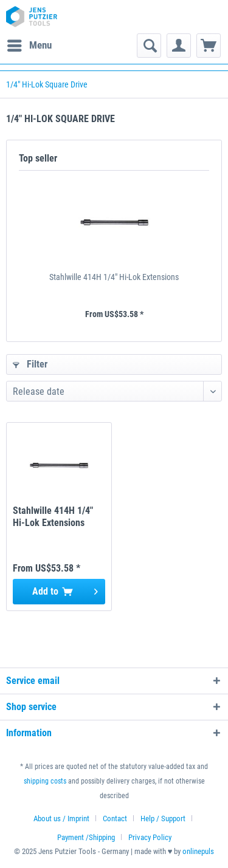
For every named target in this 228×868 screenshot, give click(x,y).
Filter (30, 364)
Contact (115, 818)
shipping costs (45, 781)
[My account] (179, 46)
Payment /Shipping (86, 837)
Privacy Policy (150, 837)
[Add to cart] (59, 592)
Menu (29, 43)
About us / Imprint (61, 818)
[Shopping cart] (209, 46)
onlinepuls (198, 851)
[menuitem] (29, 46)
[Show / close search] (149, 46)
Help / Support (163, 818)
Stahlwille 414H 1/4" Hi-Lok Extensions (114, 277)
